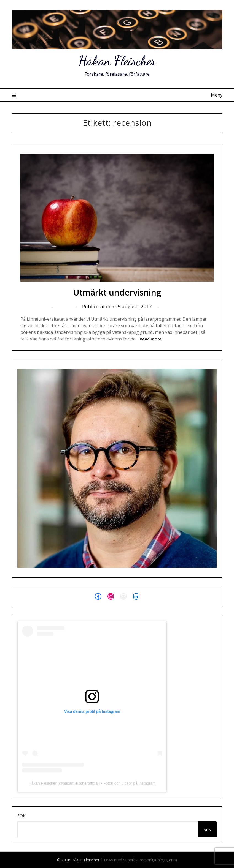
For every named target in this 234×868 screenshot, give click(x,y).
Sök (21, 815)
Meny (217, 95)
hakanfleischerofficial (81, 783)
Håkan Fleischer (117, 61)
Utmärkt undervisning (117, 292)
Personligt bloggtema (158, 860)
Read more (151, 339)
